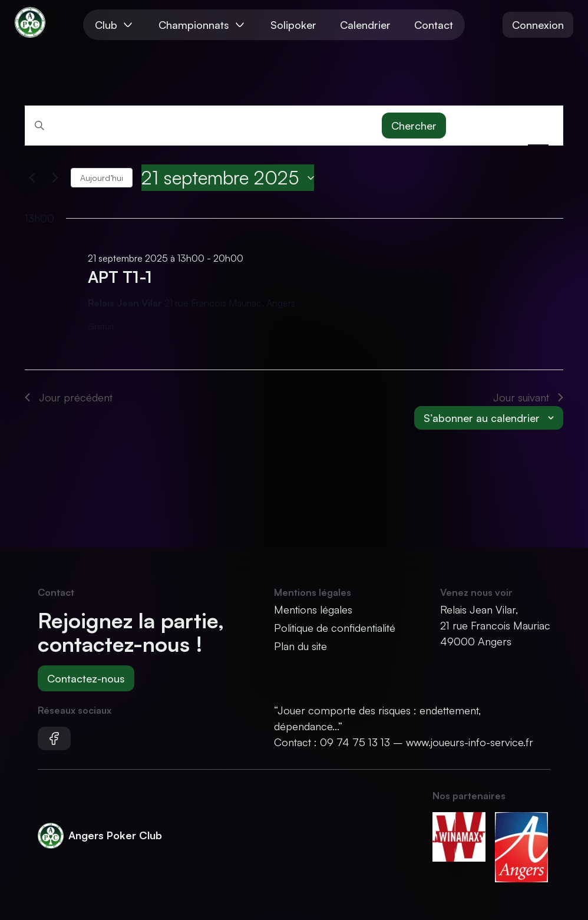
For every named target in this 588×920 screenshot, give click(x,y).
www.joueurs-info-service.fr (470, 742)
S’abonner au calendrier (482, 418)
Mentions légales (313, 609)
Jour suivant (528, 397)
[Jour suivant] (55, 178)
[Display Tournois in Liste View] (470, 126)
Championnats (203, 25)
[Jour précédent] (32, 178)
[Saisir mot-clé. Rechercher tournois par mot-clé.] (204, 125)
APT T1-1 (120, 277)
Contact (434, 25)
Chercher (414, 126)
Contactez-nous (86, 678)
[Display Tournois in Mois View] (504, 126)
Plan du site (300, 646)
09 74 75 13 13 (355, 742)
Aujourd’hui (102, 178)
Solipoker (293, 25)
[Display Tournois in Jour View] (538, 126)
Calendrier (365, 25)
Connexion (538, 25)
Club (115, 25)
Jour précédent (69, 397)
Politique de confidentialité (335, 628)
